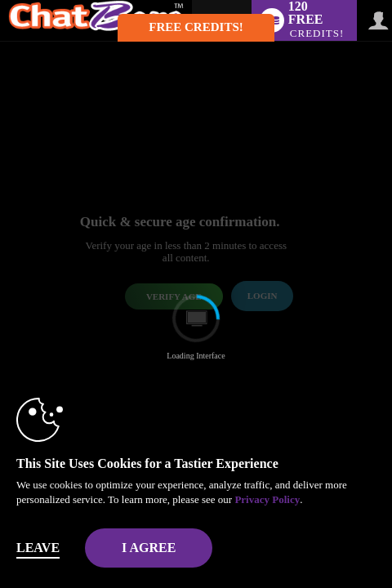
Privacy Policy (267, 499)
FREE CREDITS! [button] (196, 27)
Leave (38, 548)
